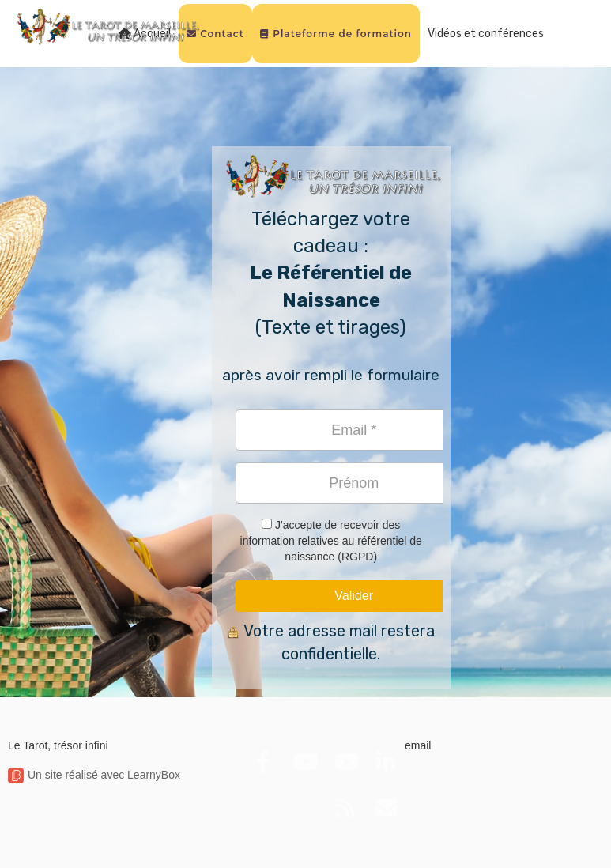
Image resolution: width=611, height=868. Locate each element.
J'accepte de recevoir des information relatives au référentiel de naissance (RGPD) (331, 541)
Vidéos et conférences (486, 34)
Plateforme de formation (336, 34)
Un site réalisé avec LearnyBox (94, 775)
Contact (215, 34)
